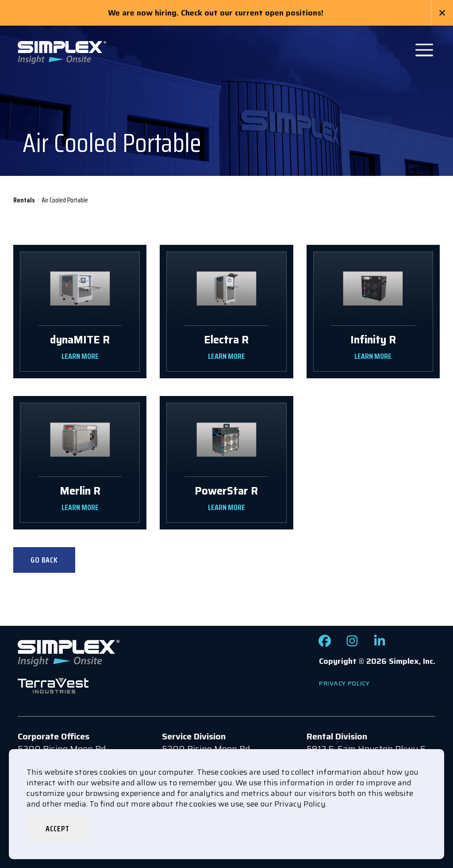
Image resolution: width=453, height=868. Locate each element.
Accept (57, 829)
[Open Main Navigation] (424, 50)
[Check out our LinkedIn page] (380, 644)
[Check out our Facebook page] (325, 644)
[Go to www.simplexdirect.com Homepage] (62, 52)
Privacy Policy (344, 683)
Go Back (44, 560)
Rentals (24, 200)
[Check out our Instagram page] (352, 644)
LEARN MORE (80, 356)
